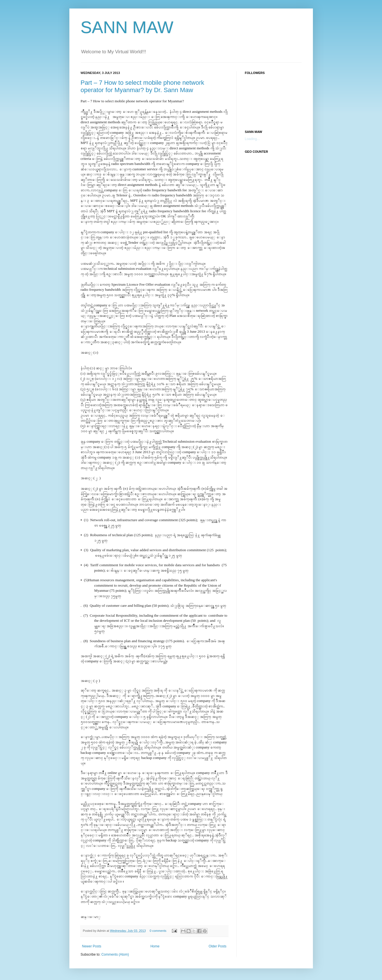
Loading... (252, 139)
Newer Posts (92, 946)
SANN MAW (127, 27)
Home (155, 946)
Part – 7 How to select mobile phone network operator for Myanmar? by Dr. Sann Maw (143, 86)
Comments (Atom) (115, 954)
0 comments (158, 931)
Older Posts (218, 946)
